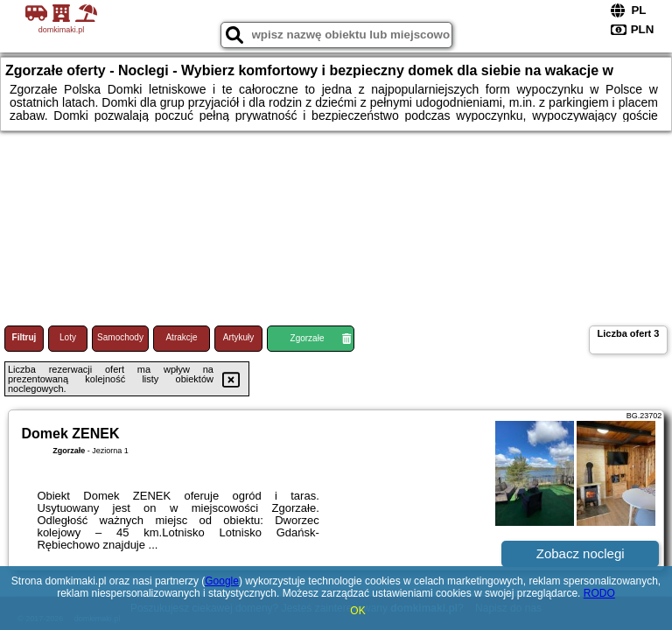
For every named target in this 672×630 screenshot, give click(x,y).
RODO (599, 593)
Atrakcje (181, 337)
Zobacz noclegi (581, 553)
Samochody (120, 337)
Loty (68, 337)
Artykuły (239, 337)
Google (222, 581)
